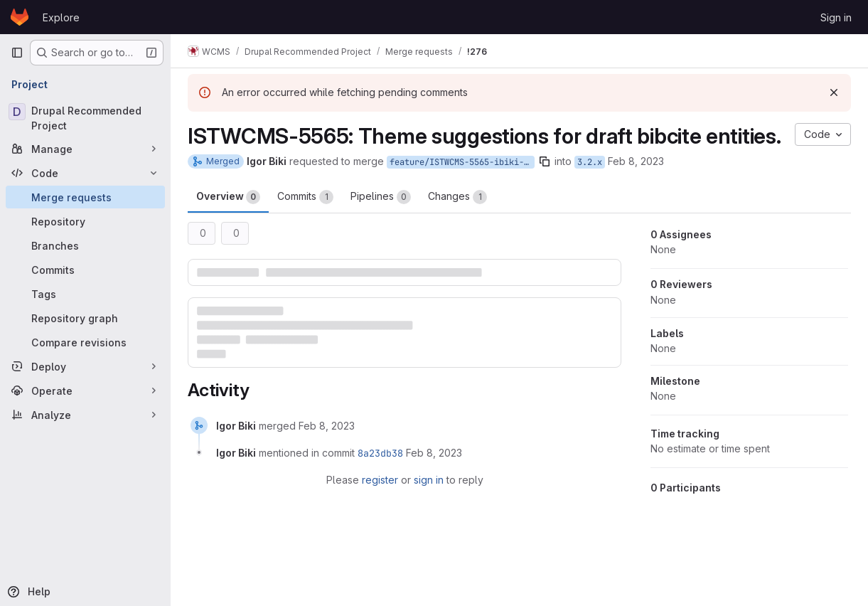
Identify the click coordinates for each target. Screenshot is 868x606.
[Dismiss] (834, 92)
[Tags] (85, 294)
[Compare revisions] (85, 342)
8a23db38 (380, 453)
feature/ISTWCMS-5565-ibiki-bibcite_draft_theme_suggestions (462, 162)
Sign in (836, 17)
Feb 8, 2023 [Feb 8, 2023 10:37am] (636, 161)
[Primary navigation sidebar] (17, 53)
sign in (429, 480)
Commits (305, 197)
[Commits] (85, 270)
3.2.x (590, 162)
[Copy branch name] (545, 161)
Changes (457, 197)
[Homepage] (20, 17)
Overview (228, 197)
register (380, 480)
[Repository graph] (85, 318)
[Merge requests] (85, 197)
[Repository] (85, 221)
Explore (61, 17)
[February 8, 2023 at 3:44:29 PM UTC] (327, 426)
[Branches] (85, 245)
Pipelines (381, 197)
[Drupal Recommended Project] (85, 118)
